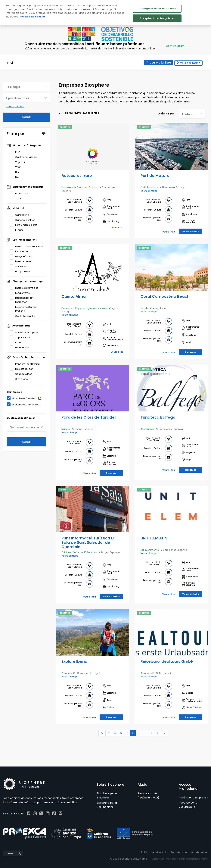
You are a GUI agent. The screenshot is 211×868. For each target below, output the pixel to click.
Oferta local (20, 379)
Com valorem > (176, 46)
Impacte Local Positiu (26, 364)
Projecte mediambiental (27, 246)
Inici (10, 63)
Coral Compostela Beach (165, 296)
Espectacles (21, 193)
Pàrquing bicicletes (25, 225)
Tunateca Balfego (158, 417)
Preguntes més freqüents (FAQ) (148, 795)
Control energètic (23, 316)
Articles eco (20, 266)
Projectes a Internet (199, 859)
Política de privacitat (154, 852)
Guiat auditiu (21, 347)
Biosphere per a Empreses (107, 795)
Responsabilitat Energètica (21, 300)
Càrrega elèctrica (24, 220)
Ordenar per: (166, 113)
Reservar (191, 352)
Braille (17, 342)
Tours (17, 198)
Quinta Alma (74, 296)
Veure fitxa (117, 227)
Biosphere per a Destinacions (107, 804)
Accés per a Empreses (193, 797)
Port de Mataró (155, 175)
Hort (16, 172)
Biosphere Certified (25, 398)
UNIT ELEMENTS (154, 538)
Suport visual (21, 337)
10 (146, 733)
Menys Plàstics (22, 256)
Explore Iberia (74, 661)
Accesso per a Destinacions (188, 804)
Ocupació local (23, 373)
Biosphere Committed (24, 404)
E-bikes (18, 230)
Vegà (17, 167)
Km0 (16, 152)
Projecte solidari (23, 369)
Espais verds (21, 292)
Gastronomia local (25, 157)
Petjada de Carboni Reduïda (24, 309)
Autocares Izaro (77, 175)
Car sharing (21, 215)
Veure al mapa (190, 63)
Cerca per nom (15, 106)
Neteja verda (21, 271)
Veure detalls (191, 231)
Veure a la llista (160, 63)
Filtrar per (16, 133)
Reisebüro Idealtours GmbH (167, 661)
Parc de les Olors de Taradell (89, 417)
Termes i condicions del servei (190, 852)
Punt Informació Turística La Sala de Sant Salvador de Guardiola (88, 542)
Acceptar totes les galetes (157, 18)
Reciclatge (20, 251)
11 (153, 733)
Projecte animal (23, 261)
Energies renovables (25, 288)
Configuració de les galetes (157, 9)
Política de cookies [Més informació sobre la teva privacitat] (33, 17)
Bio (15, 177)
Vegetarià (19, 162)
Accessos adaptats (25, 332)
